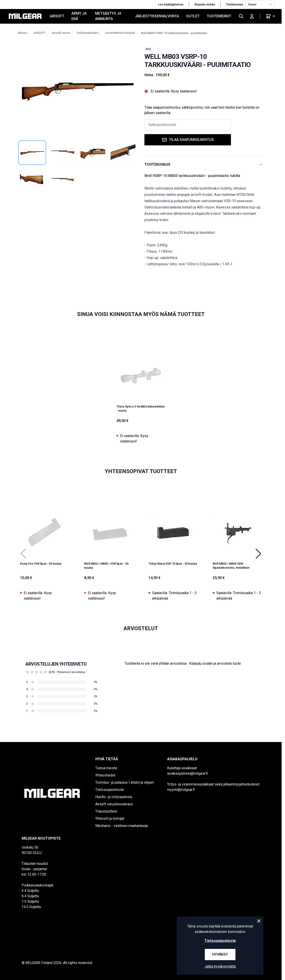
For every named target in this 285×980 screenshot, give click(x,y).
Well (148, 49)
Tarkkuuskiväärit (87, 33)
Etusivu (23, 33)
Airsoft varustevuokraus (114, 804)
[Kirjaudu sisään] (252, 16)
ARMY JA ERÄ (79, 16)
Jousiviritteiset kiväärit (120, 33)
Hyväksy (220, 954)
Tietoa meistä (106, 768)
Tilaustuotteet (106, 811)
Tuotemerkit (219, 16)
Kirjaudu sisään (205, 4)
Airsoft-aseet (61, 33)
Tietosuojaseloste (110, 790)
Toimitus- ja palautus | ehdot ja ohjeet (124, 782)
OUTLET (193, 16)
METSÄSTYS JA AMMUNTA (108, 16)
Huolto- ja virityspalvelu (114, 797)
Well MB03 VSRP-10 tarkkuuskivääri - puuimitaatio (174, 33)
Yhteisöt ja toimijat (110, 819)
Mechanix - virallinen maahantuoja (122, 826)
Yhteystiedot (105, 775)
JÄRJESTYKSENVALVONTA (157, 16)
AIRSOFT (57, 16)
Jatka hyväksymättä (220, 966)
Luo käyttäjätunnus (171, 4)
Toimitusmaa (235, 4)
